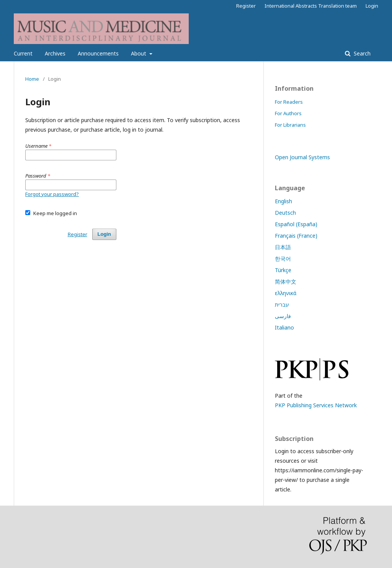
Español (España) (296, 224)
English (283, 201)
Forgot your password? (52, 194)
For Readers (289, 102)
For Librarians (290, 125)
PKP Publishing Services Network (316, 405)
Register (246, 6)
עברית (282, 304)
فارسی (283, 316)
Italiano (284, 327)
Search (361, 53)
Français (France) (296, 236)
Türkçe (283, 270)
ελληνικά (286, 293)
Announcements (98, 53)
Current (23, 53)
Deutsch (285, 213)
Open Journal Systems (302, 157)
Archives (55, 53)
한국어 (283, 259)
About (139, 53)
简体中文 (286, 282)
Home (32, 79)
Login (372, 6)
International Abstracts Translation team (311, 6)
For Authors (288, 113)
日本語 (283, 247)
